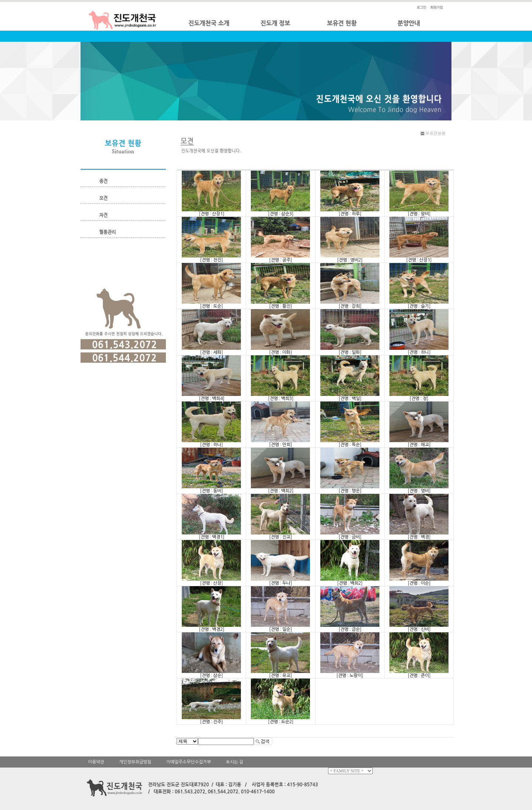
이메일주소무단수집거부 (189, 762)
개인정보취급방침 (135, 762)
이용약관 (96, 762)
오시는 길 (234, 762)
